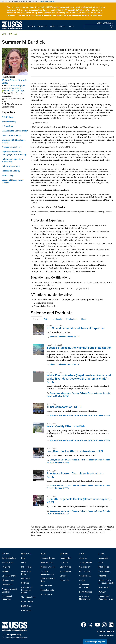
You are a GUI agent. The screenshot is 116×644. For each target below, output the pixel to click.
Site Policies (104, 567)
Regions (5, 571)
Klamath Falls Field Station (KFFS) (65, 337)
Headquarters (66, 558)
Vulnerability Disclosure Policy (106, 598)
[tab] (36, 319)
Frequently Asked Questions (9, 591)
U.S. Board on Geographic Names (27, 590)
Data (46, 319)
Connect (62, 27)
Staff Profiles (9, 34)
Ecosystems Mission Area (61, 393)
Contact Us (64, 580)
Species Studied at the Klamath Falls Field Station (79, 348)
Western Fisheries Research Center (87, 393)
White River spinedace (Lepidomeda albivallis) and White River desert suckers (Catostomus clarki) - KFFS (79, 379)
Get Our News (46, 586)
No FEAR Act (104, 587)
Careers (63, 576)
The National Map (29, 597)
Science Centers (9, 576)
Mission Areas (8, 562)
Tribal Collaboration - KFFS (64, 407)
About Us (83, 558)
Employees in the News (48, 580)
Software (25, 583)
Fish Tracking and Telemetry (15, 131)
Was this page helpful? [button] (95, 642)
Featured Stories (48, 558)
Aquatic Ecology (9, 122)
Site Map (102, 576)
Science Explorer (9, 558)
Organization (85, 567)
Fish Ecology (7, 126)
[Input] (99, 27)
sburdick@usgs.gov (17, 86)
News (52, 27)
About (71, 27)
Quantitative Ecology (11, 135)
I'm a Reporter (46, 595)
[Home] (12, 28)
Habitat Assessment (11, 166)
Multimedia (57, 319)
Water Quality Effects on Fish (66, 426)
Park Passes (26, 611)
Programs (6, 567)
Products (42, 27)
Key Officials (85, 571)
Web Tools (26, 578)
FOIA (101, 562)
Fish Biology (7, 117)
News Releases (47, 562)
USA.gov (102, 592)
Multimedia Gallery (26, 573)
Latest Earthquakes (105, 23)
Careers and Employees (84, 586)
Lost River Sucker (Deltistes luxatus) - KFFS (75, 451)
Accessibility (104, 558)
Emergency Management (85, 598)
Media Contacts (47, 590)
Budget (82, 580)
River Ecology (8, 175)
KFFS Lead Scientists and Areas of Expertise (76, 328)
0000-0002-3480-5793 (15, 91)
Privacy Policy (104, 571)
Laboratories (7, 585)
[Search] (112, 27)
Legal (101, 554)
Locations (64, 562)
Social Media (65, 571)
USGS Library (27, 602)
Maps (24, 562)
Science (31, 27)
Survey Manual (85, 562)
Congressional (85, 576)
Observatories (8, 580)
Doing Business (86, 592)
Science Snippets (48, 567)
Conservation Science (11, 147)
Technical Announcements (47, 573)
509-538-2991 (15, 88)
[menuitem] (31, 25)
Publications (72, 319)
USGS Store (26, 606)
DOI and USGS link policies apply (106, 582)
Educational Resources (7, 598)
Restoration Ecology (11, 171)
